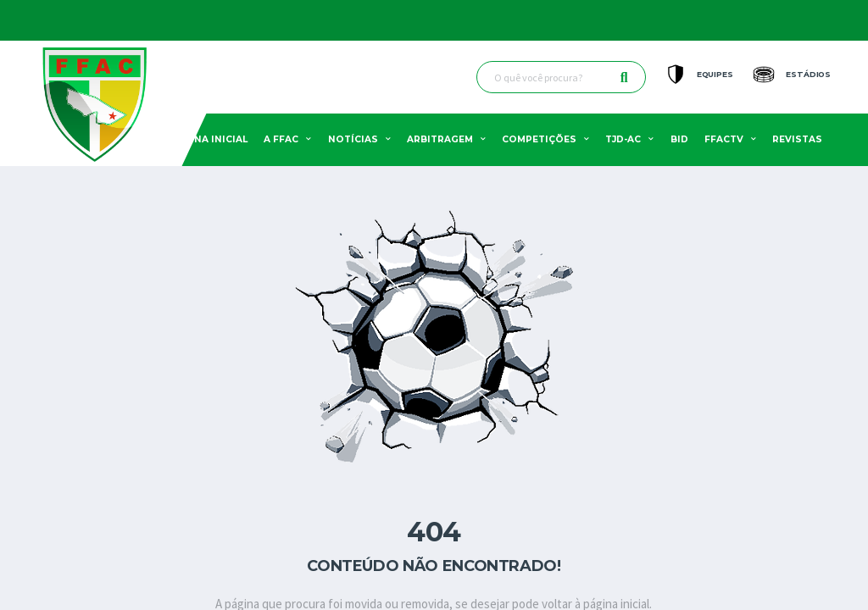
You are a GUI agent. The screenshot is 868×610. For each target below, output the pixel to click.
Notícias (353, 139)
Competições (539, 139)
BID (679, 139)
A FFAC (281, 139)
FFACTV (724, 139)
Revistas (797, 139)
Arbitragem (440, 139)
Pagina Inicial (209, 139)
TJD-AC (623, 139)
